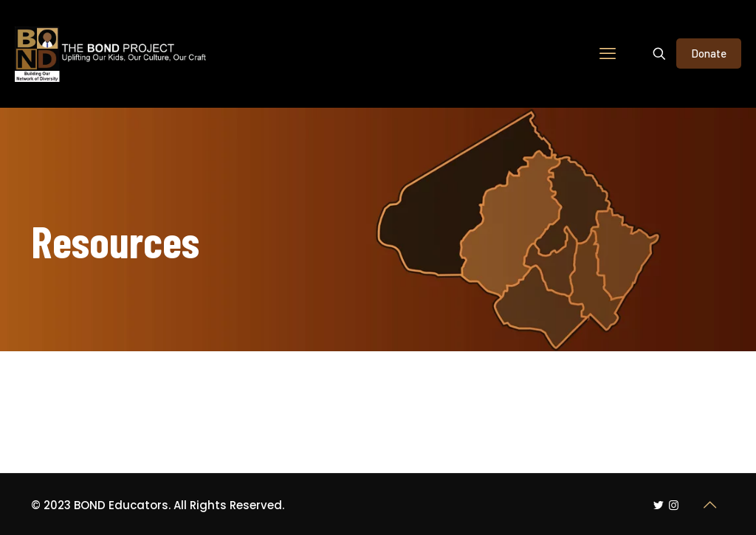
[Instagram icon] (674, 505)
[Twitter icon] (658, 505)
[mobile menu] (608, 54)
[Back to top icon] (709, 505)
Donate (709, 53)
